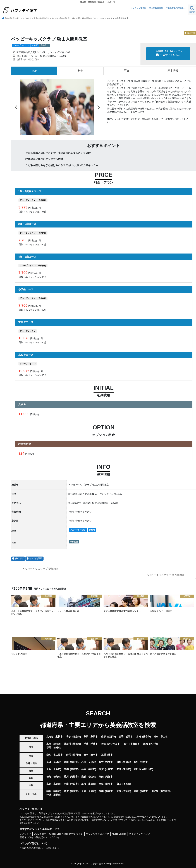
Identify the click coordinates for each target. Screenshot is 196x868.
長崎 (84, 791)
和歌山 (137, 769)
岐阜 (86, 755)
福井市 (109, 762)
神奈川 (67, 744)
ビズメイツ (56, 837)
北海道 (50, 737)
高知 (101, 777)
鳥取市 (109, 784)
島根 (84, 784)
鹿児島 (155, 791)
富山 (66, 762)
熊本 (101, 791)
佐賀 (66, 791)
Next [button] (99, 107)
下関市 (127, 784)
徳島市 (57, 777)
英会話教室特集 (156, 8)
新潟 (49, 762)
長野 (136, 762)
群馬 (49, 748)
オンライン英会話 (138, 8)
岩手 (121, 737)
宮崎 (136, 791)
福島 (156, 737)
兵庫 (84, 769)
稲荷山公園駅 (36, 559)
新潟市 (57, 762)
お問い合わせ (52, 848)
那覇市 (57, 795)
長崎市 (92, 791)
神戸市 (92, 769)
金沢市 (92, 762)
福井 (101, 762)
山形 (104, 737)
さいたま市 (114, 744)
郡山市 (164, 737)
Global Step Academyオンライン (66, 834)
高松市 (74, 777)
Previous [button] (16, 107)
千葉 (86, 744)
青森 (69, 737)
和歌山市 (148, 769)
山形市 (112, 737)
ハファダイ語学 (96, 863)
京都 (66, 769)
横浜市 (77, 744)
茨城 (145, 744)
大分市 (127, 791)
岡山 (66, 784)
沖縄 (49, 795)
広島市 (57, 784)
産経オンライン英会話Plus (33, 837)
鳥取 (101, 784)
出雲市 (92, 784)
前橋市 (57, 748)
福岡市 (57, 791)
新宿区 (57, 744)
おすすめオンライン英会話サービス (40, 829)
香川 (66, 777)
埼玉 (104, 744)
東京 (49, 744)
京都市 (74, 769)
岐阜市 (94, 755)
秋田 (86, 737)
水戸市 (153, 744)
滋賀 (101, 769)
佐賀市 (74, 791)
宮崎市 (144, 791)
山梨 (119, 762)
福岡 (49, 791)
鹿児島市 (165, 791)
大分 (119, 791)
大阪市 (57, 769)
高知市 (109, 777)
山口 (119, 784)
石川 (84, 762)
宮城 (138, 737)
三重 (104, 755)
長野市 (144, 762)
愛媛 (84, 777)
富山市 (74, 762)
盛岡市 (129, 737)
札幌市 (59, 737)
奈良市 (127, 769)
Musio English (119, 834)
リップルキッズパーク (97, 834)
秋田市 (94, 737)
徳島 (49, 777)
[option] (57, 107)
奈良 (119, 769)
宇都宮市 (135, 744)
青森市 (77, 737)
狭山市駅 (19, 559)
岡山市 (74, 784)
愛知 (49, 755)
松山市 (92, 777)
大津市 (109, 769)
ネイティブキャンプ (139, 834)
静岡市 (77, 755)
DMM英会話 (40, 834)
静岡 (69, 755)
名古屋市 (58, 755)
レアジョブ (25, 834)
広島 (49, 784)
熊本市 (109, 791)
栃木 (126, 744)
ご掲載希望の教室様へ (175, 8)
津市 (110, 755)
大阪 (49, 769)
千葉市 (94, 744)
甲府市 (127, 762)
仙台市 (146, 737)
